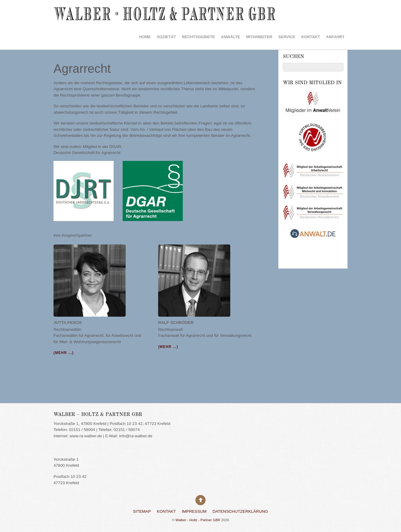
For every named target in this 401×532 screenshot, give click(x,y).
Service (287, 37)
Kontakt (311, 37)
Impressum (194, 511)
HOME (145, 37)
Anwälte (231, 37)
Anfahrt (335, 37)
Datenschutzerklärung (240, 511)
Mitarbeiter (259, 37)
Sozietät (166, 37)
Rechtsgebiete (198, 37)
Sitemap (142, 511)
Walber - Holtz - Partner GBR (198, 520)
